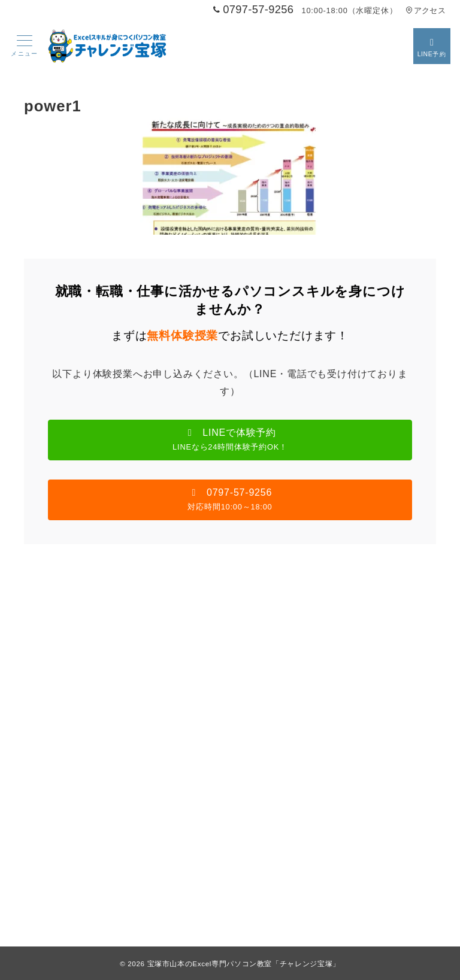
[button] (230, 440)
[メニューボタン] (25, 46)
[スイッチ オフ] (432, 46)
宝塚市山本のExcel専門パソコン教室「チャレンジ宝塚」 (244, 964)
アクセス (426, 10)
